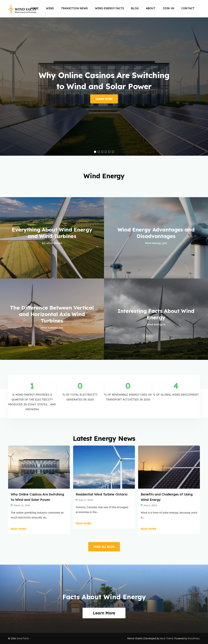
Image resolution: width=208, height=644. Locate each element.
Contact (188, 8)
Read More (19, 529)
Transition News (74, 8)
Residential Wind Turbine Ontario (102, 494)
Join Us (168, 8)
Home (35, 8)
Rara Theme (167, 638)
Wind (50, 8)
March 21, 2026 (22, 505)
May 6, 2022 (150, 505)
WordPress (194, 638)
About (151, 8)
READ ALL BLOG (104, 547)
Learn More (104, 99)
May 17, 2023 (86, 500)
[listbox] (104, 87)
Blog (135, 8)
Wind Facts (23, 638)
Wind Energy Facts (110, 8)
